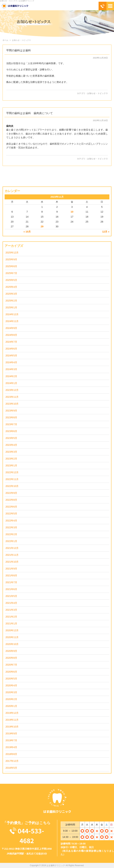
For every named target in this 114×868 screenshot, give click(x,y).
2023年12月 (12, 390)
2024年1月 (11, 383)
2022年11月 (12, 479)
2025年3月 (11, 294)
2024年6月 (11, 349)
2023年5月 (11, 438)
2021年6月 (11, 589)
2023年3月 (11, 452)
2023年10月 (12, 404)
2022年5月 (11, 514)
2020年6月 (11, 672)
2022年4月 (11, 521)
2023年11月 (12, 397)
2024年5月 (11, 356)
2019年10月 (12, 727)
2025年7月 (11, 273)
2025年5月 (11, 280)
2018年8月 (11, 754)
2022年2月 (11, 534)
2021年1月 (11, 624)
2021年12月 (12, 548)
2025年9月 (11, 259)
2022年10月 (12, 486)
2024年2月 (11, 376)
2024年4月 (11, 362)
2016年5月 (11, 768)
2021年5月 (11, 596)
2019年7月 (11, 740)
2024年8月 (11, 335)
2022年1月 (11, 541)
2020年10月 (12, 644)
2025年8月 (11, 266)
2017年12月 (12, 761)
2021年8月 (11, 575)
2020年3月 (11, 692)
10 (72, 212)
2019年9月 (11, 733)
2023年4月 (11, 445)
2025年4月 (11, 287)
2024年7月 (11, 342)
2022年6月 (11, 507)
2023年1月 (11, 465)
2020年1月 (11, 706)
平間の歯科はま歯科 (19, 50)
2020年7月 (11, 665)
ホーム (5, 40)
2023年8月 (11, 417)
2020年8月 (11, 658)
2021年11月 (12, 555)
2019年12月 (12, 713)
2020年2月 (11, 699)
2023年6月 (11, 431)
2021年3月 (11, 610)
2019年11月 (12, 720)
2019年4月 (11, 747)
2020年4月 (11, 685)
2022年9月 (11, 493)
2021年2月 (11, 617)
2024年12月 (12, 314)
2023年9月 (11, 411)
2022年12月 (12, 472)
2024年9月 (11, 328)
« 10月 (27, 232)
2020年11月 (12, 637)
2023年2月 (11, 459)
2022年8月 (11, 500)
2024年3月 (11, 369)
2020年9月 (11, 651)
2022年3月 (11, 527)
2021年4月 (11, 603)
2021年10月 (12, 562)
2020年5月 (11, 679)
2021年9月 (11, 569)
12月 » (106, 232)
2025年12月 (12, 253)
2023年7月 (11, 424)
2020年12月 (12, 630)
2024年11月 (12, 321)
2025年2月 (11, 301)
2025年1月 (11, 307)
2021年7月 (11, 582)
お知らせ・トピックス (98, 93)
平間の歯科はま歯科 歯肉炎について (29, 113)
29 (42, 226)
